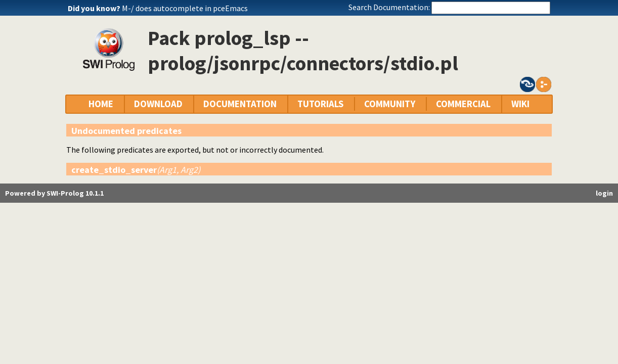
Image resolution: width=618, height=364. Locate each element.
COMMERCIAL (463, 104)
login (604, 193)
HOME (101, 104)
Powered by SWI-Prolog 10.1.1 (54, 193)
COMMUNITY (390, 104)
